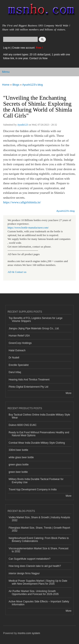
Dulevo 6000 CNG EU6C (23, 425)
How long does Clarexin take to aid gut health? (35, 566)
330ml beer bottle (18, 450)
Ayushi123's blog (32, 85)
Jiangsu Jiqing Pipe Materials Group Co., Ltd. (34, 328)
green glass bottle (19, 465)
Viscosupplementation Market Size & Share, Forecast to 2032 (39, 550)
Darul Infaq (15, 372)
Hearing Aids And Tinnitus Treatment (29, 380)
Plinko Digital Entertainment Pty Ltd (28, 387)
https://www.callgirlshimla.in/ (22, 202)
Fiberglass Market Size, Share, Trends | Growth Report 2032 (39, 529)
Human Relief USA (19, 336)
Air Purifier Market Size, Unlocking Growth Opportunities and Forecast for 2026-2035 (34, 593)
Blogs (16, 85)
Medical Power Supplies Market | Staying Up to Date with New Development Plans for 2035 (38, 582)
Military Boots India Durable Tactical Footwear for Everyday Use (36, 481)
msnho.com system (29, 633)
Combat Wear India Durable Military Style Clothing (37, 443)
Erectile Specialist (19, 365)
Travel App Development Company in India (33, 489)
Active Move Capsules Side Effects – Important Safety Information (39, 603)
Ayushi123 (23, 125)
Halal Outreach (17, 350)
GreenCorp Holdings (20, 343)
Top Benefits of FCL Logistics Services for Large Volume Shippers (35, 320)
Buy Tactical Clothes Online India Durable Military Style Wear (39, 416)
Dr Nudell (14, 358)
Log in (7, 48)
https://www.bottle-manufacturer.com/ (28, 228)
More (69, 393)
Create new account (24, 48)
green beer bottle (18, 472)
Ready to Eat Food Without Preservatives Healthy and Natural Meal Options (39, 434)
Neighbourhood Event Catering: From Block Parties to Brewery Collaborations (39, 540)
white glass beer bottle (21, 457)
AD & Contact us (17, 272)
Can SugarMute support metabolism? (30, 559)
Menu (6, 72)
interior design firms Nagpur (24, 573)
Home (6, 85)
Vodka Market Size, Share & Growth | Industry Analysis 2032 (39, 519)
